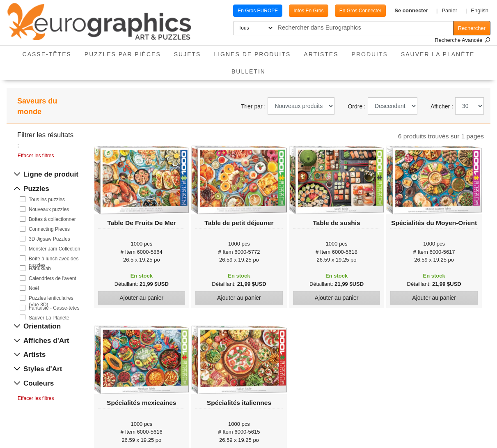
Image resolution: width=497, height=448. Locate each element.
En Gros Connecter (348, 11)
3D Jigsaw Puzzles (49, 239)
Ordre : (357, 106)
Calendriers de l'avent (53, 278)
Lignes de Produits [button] (252, 54)
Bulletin (248, 71)
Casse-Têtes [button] (47, 54)
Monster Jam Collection (54, 249)
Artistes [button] (321, 54)
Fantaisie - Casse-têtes (54, 308)
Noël (34, 288)
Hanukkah (40, 269)
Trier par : (253, 106)
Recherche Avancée (463, 40)
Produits (373, 52)
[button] (406, 11)
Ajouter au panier (141, 298)
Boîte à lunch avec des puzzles (54, 259)
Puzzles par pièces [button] (123, 54)
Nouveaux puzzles (49, 209)
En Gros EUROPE (245, 11)
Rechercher (472, 28)
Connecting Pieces (49, 229)
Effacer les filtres (36, 156)
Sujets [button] (188, 54)
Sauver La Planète (438, 54)
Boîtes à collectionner (52, 219)
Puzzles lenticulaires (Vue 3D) (51, 298)
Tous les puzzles (47, 200)
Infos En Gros (296, 11)
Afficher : (442, 106)
